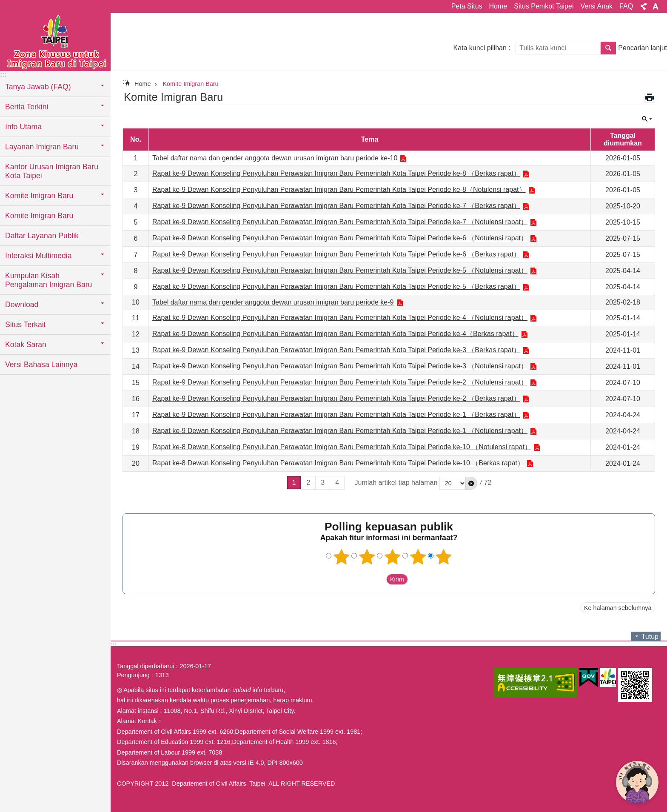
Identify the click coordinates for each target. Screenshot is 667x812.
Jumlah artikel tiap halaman (396, 483)
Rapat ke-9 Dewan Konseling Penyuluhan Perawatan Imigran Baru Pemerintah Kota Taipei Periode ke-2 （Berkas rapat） (336, 398)
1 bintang (342, 557)
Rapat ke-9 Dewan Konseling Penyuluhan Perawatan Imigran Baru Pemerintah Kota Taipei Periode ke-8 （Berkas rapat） (336, 173)
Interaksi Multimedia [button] (38, 256)
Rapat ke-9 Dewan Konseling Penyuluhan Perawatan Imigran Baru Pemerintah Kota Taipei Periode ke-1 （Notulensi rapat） (340, 431)
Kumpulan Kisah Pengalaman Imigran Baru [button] (48, 280)
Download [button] (22, 305)
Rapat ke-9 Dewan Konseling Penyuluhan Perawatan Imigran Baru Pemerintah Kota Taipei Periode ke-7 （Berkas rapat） (336, 206)
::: (9, 5)
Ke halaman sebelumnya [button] (618, 608)
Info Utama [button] (23, 127)
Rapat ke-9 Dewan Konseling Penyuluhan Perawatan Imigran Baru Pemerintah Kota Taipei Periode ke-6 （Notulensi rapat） (340, 238)
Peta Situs (467, 6)
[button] (471, 483)
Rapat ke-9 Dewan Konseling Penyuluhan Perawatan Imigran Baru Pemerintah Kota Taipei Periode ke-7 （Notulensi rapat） (340, 222)
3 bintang (393, 557)
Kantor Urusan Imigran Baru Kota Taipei (52, 171)
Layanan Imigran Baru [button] (42, 147)
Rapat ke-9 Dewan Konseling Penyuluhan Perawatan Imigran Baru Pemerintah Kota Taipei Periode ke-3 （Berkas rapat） (336, 350)
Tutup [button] (647, 119)
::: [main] (125, 81)
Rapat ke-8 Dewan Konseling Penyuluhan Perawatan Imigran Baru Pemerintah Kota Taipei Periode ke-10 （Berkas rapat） (338, 463)
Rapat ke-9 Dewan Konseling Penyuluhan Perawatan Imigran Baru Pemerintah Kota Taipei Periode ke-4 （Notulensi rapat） (340, 318)
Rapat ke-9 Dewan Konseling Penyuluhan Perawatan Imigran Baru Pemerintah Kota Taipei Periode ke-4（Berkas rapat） (335, 334)
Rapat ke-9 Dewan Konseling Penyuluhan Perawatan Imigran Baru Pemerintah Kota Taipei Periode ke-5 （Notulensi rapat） (340, 270)
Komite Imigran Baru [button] (39, 196)
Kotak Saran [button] (26, 345)
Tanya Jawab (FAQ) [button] (38, 87)
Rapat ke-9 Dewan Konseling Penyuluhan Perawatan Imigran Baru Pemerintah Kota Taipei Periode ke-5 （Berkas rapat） (336, 286)
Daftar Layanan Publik (42, 236)
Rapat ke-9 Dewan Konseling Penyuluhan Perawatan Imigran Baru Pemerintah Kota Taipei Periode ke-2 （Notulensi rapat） (340, 382)
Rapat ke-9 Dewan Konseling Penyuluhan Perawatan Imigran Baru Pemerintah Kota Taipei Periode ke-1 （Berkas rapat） (336, 415)
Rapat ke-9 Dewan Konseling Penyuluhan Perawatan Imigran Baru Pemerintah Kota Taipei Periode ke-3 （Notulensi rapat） (340, 366)
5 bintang (444, 557)
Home (498, 6)
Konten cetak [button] (650, 97)
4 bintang (418, 557)
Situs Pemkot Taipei (544, 6)
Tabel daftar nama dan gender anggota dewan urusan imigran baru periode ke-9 (273, 302)
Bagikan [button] (644, 6)
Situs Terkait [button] (26, 325)
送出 (378, 579)
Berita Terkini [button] (27, 107)
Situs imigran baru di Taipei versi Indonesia (55, 41)
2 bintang (367, 557)
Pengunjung (133, 675)
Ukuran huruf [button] (656, 6)
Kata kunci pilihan (480, 48)
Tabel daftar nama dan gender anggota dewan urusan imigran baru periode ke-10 (275, 158)
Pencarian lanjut (643, 48)
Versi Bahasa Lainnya (41, 365)
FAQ (626, 6)
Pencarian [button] (608, 48)
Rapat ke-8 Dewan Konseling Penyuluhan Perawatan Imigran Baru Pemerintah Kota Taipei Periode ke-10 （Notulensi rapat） (342, 447)
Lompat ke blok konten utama (4, 4)
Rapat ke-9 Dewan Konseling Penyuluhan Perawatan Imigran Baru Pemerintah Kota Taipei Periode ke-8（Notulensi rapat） (339, 189)
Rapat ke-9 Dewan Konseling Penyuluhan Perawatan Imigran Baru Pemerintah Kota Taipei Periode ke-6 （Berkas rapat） (336, 254)
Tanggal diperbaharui (145, 666)
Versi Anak (596, 6)
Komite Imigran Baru (39, 216)
